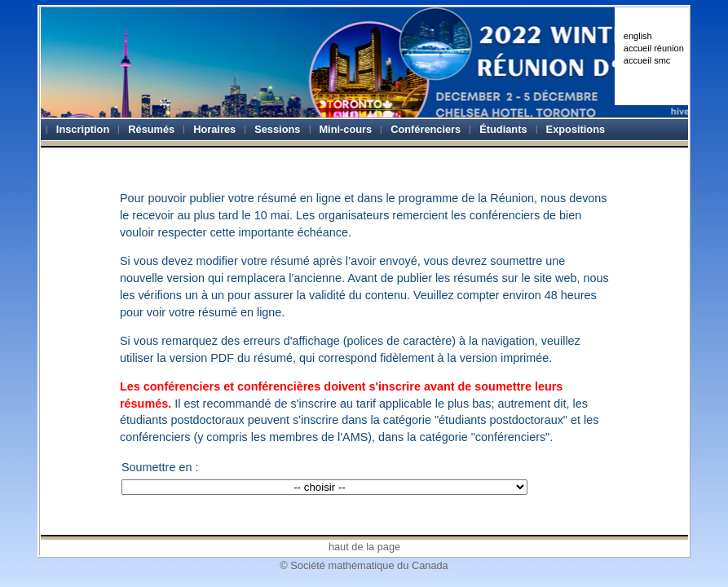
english (638, 36)
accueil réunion (654, 48)
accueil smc (647, 60)
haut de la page (364, 547)
